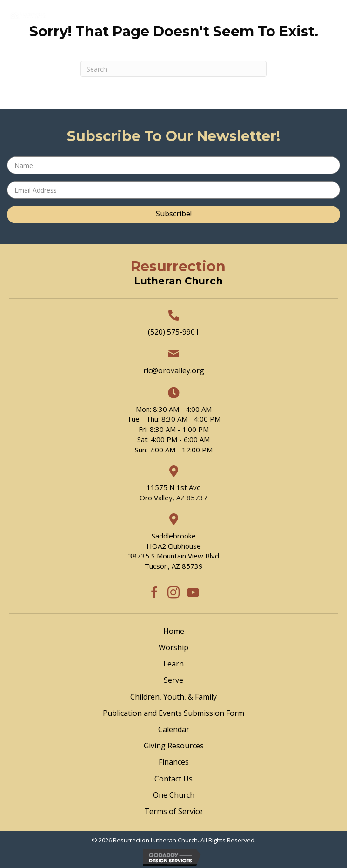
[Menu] (188, 46)
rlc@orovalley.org (174, 370)
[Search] (173, 69)
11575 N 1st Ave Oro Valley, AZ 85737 (173, 492)
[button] (173, 215)
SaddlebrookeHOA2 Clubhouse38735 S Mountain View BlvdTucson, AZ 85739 (174, 551)
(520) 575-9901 (173, 332)
